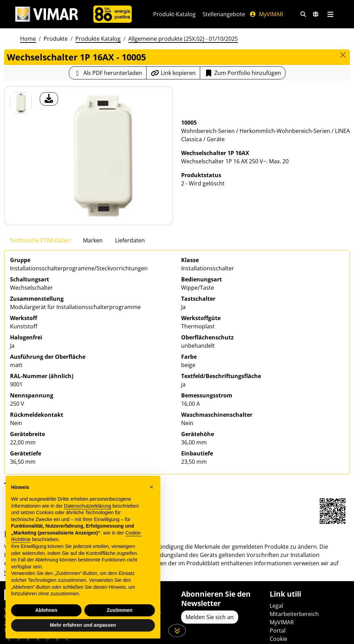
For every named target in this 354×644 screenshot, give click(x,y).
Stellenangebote (224, 14)
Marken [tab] (93, 240)
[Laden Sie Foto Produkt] (49, 99)
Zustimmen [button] (120, 610)
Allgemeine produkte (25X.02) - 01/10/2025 (183, 39)
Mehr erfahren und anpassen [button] (83, 625)
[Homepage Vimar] (47, 14)
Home (28, 39)
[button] (151, 487)
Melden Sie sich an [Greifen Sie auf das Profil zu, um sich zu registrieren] (210, 617)
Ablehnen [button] (46, 610)
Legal (276, 606)
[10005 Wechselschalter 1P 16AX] (21, 103)
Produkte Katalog (98, 39)
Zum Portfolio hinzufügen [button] (243, 73)
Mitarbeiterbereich (294, 614)
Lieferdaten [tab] (130, 240)
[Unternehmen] (113, 14)
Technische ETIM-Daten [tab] (40, 240)
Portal (278, 631)
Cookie (278, 639)
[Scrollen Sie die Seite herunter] (177, 631)
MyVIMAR (266, 14)
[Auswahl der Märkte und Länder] (316, 14)
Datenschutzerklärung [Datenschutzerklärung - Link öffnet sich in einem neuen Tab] (87, 506)
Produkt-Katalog (174, 14)
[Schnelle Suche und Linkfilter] (303, 14)
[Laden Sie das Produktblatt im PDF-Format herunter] (108, 73)
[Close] (343, 55)
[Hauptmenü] (330, 14)
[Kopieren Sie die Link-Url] (173, 73)
